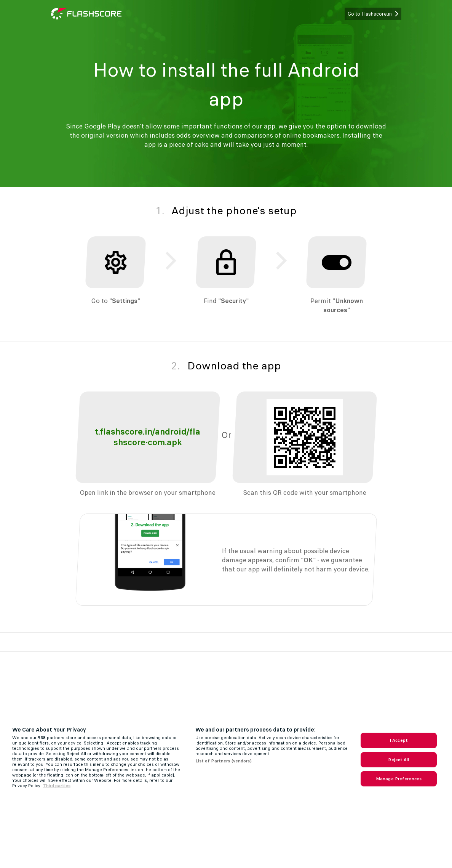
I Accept (399, 740)
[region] (226, 760)
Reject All (398, 760)
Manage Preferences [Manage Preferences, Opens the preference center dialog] (399, 779)
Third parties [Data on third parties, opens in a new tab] (57, 786)
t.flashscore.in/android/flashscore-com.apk (148, 437)
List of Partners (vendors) (224, 761)
